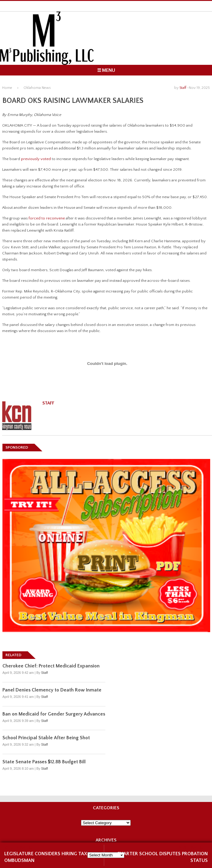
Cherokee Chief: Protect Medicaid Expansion (51, 666)
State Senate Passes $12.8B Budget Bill (44, 762)
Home (7, 88)
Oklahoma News (37, 88)
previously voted (36, 159)
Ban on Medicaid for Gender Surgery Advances (54, 714)
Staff (183, 88)
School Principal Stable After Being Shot (46, 738)
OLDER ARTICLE (21, 847)
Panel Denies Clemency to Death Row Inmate (52, 690)
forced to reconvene (47, 218)
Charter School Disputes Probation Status (162, 857)
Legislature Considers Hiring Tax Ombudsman (46, 857)
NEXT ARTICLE (193, 847)
